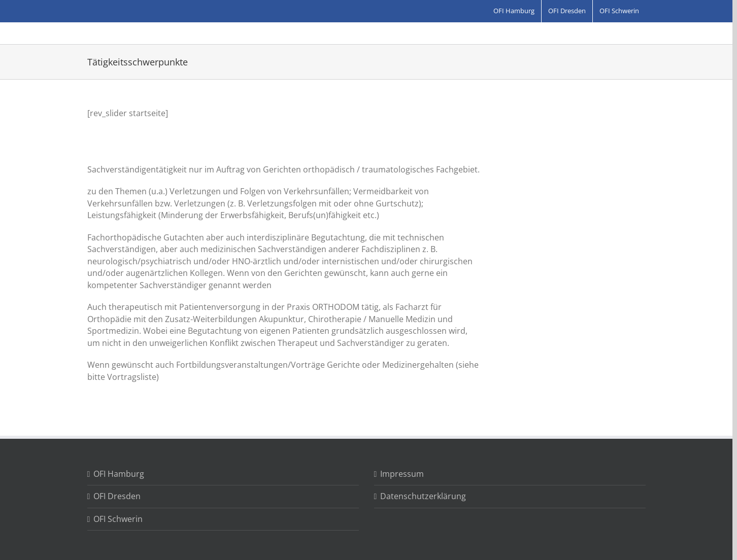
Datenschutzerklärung (423, 496)
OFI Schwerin (118, 519)
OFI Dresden (117, 496)
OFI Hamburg (119, 474)
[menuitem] (514, 11)
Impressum (402, 474)
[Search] (444, 33)
